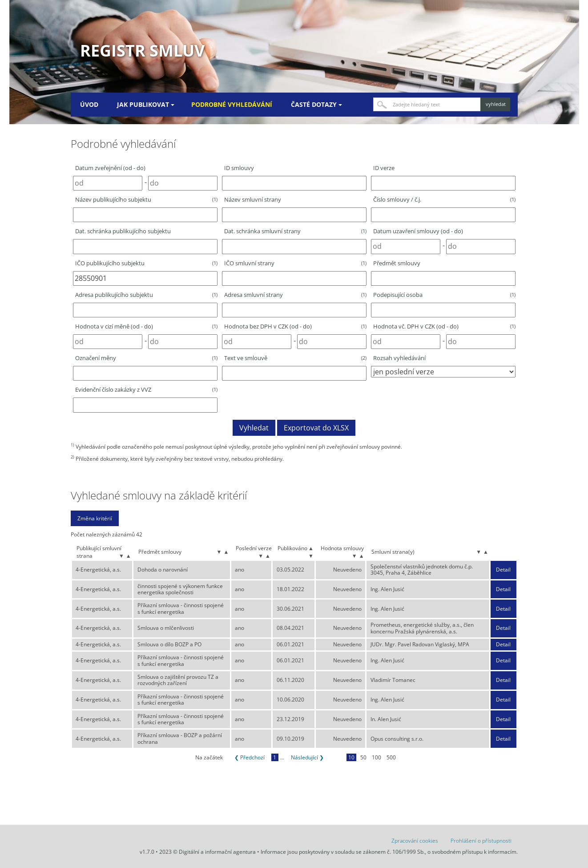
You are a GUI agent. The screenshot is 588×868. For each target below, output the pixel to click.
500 (391, 757)
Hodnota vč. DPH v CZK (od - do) (444, 326)
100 (377, 757)
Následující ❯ (307, 757)
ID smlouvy (239, 168)
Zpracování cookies (415, 841)
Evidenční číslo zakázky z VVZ (146, 389)
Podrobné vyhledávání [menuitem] (232, 104)
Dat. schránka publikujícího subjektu (123, 231)
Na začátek (209, 757)
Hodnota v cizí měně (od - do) (146, 326)
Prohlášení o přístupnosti (481, 841)
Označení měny (146, 358)
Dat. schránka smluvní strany (295, 231)
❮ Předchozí (250, 757)
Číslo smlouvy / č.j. (444, 199)
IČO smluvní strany (295, 263)
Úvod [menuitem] (89, 104)
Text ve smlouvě (295, 358)
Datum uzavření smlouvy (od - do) (418, 231)
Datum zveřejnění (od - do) (110, 168)
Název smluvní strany (253, 199)
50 (363, 757)
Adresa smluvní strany (295, 295)
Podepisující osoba (444, 295)
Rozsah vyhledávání (399, 358)
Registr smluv (142, 51)
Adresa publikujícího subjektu (146, 295)
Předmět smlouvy (397, 263)
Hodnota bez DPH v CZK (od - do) (295, 326)
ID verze (384, 168)
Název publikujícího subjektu (146, 199)
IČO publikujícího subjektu (146, 263)
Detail (503, 570)
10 (351, 757)
